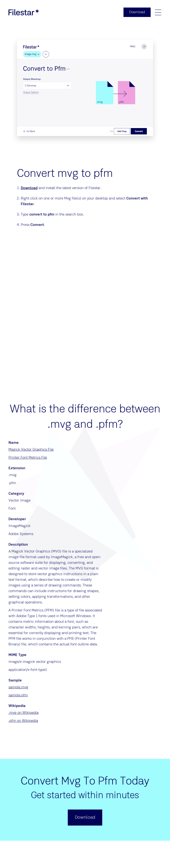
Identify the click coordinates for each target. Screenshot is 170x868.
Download (29, 188)
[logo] (24, 12)
